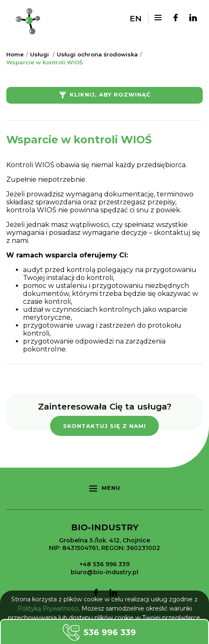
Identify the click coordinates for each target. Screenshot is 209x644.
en (136, 19)
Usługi (40, 54)
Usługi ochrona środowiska (97, 54)
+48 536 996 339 (104, 564)
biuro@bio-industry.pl (104, 572)
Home (15, 54)
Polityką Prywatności (48, 608)
